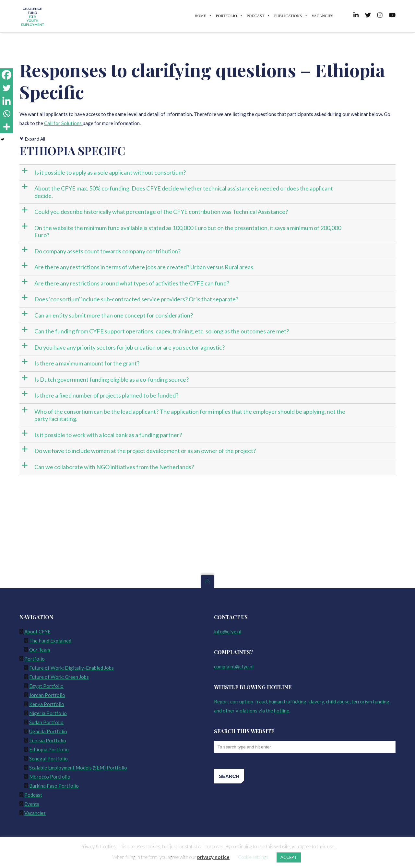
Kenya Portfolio (47, 704)
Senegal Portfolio (48, 758)
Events (32, 804)
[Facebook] (6, 75)
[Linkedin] (6, 101)
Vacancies (35, 813)
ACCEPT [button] (289, 857)
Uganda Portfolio (48, 731)
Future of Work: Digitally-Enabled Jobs (71, 668)
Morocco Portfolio (50, 777)
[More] (6, 127)
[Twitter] (6, 88)
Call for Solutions (63, 123)
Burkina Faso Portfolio (54, 786)
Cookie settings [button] (253, 857)
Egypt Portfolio (46, 686)
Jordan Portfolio (47, 695)
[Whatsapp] (6, 114)
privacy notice (213, 857)
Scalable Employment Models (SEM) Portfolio (78, 768)
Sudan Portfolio (46, 722)
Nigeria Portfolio (48, 713)
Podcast (33, 795)
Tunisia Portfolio (48, 740)
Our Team (40, 650)
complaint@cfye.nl (234, 666)
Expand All (32, 139)
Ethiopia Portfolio (49, 749)
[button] (208, 173)
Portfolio (35, 659)
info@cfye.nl (228, 631)
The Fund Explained (50, 641)
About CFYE (37, 631)
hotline (282, 711)
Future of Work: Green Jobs (59, 677)
